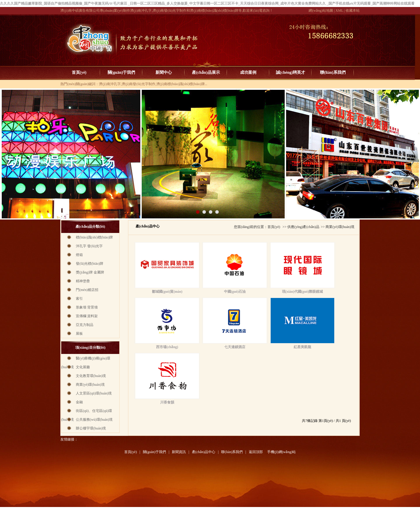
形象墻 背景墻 (87, 307)
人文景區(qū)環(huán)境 (94, 393)
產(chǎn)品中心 (204, 452)
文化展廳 (83, 367)
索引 (79, 299)
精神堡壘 (83, 281)
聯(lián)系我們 (333, 72)
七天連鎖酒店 (235, 347)
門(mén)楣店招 (87, 290)
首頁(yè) (79, 72)
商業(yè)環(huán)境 (90, 385)
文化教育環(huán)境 (91, 376)
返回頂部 (256, 452)
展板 (79, 334)
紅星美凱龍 (302, 347)
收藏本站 (353, 10)
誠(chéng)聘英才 (290, 72)
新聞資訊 (179, 452)
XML (339, 10)
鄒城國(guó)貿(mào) (167, 292)
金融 (79, 402)
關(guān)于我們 (121, 72)
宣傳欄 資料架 (87, 316)
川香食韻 (167, 402)
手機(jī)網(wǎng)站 (281, 452)
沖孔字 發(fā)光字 (89, 246)
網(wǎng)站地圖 (321, 10)
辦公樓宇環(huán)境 (91, 428)
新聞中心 (164, 72)
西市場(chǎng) (167, 347)
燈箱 (79, 255)
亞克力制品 (85, 325)
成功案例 (248, 72)
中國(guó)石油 (235, 292)
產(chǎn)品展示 (206, 72)
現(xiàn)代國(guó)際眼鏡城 (303, 292)
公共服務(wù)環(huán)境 (94, 420)
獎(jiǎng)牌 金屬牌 (90, 272)
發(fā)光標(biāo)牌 (90, 264)
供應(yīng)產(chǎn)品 (303, 227)
